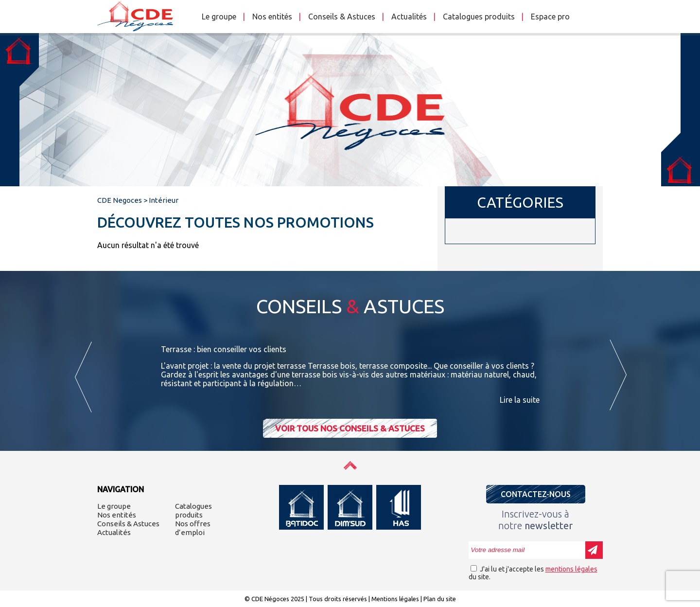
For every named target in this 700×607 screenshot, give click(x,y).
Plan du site (440, 599)
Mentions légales (395, 599)
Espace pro (550, 17)
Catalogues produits (479, 17)
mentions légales (571, 569)
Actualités (409, 17)
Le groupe (219, 17)
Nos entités (272, 17)
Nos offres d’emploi (193, 528)
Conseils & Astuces (342, 17)
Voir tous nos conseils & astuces (350, 428)
